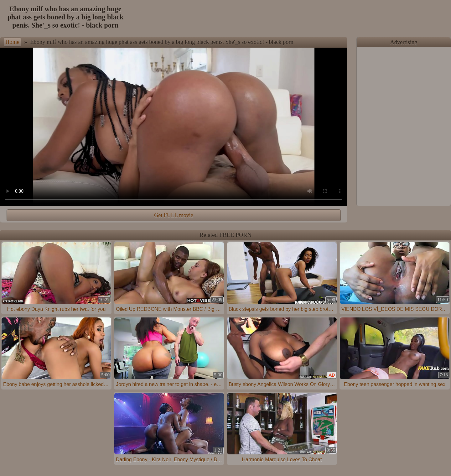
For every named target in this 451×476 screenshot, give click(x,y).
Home (12, 42)
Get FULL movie (174, 215)
